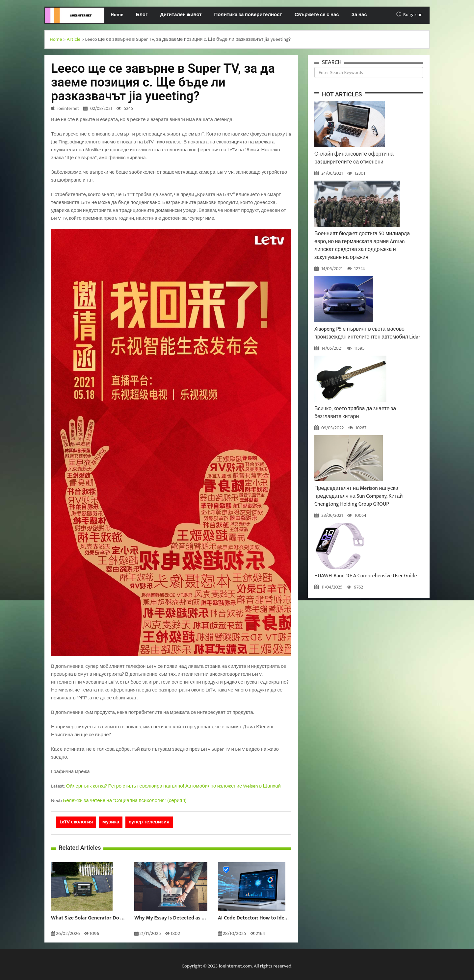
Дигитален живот (181, 15)
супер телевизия (149, 822)
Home (117, 15)
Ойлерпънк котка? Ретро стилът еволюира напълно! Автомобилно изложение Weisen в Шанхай (173, 786)
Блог (142, 15)
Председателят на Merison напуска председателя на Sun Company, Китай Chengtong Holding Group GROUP (358, 496)
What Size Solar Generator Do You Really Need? (88, 918)
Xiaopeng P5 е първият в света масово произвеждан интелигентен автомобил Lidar (367, 333)
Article (74, 39)
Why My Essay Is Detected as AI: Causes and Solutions (171, 918)
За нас (359, 15)
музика (111, 822)
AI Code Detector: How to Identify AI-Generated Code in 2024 (255, 918)
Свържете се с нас (317, 15)
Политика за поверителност (248, 15)
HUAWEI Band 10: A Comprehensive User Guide (366, 576)
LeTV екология (76, 822)
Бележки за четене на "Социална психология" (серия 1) (125, 801)
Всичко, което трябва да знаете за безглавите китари (355, 413)
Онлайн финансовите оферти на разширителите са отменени (354, 158)
